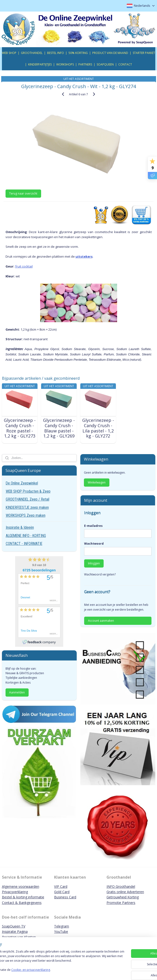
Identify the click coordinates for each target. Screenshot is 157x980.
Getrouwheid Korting (123, 897)
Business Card (65, 897)
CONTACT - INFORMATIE (24, 544)
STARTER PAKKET (144, 53)
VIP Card (61, 886)
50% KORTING (78, 53)
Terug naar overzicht (23, 194)
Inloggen (94, 563)
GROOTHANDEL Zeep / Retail (28, 499)
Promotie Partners (121, 903)
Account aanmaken (101, 621)
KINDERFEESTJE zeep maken (27, 507)
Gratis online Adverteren (125, 892)
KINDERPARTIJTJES (40, 64)
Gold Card (62, 892)
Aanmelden (17, 692)
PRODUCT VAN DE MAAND (110, 53)
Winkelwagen (97, 482)
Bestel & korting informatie (23, 897)
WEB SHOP (9, 53)
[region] (47, 956)
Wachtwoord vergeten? (100, 574)
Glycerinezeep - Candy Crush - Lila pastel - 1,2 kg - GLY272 (98, 428)
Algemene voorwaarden (21, 886)
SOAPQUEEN (105, 64)
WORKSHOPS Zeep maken (26, 515)
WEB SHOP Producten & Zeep (28, 491)
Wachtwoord (94, 544)
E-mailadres (93, 526)
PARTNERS (85, 64)
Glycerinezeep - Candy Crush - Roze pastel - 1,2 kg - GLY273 (20, 428)
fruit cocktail (24, 266)
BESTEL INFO (56, 53)
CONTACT (125, 64)
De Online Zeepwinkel (22, 483)
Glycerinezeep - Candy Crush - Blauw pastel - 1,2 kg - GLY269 (59, 428)
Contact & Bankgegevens (22, 903)
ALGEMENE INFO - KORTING (26, 536)
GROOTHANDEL (32, 53)
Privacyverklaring (15, 892)
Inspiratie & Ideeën (20, 527)
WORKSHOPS (65, 64)
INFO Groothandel (121, 886)
